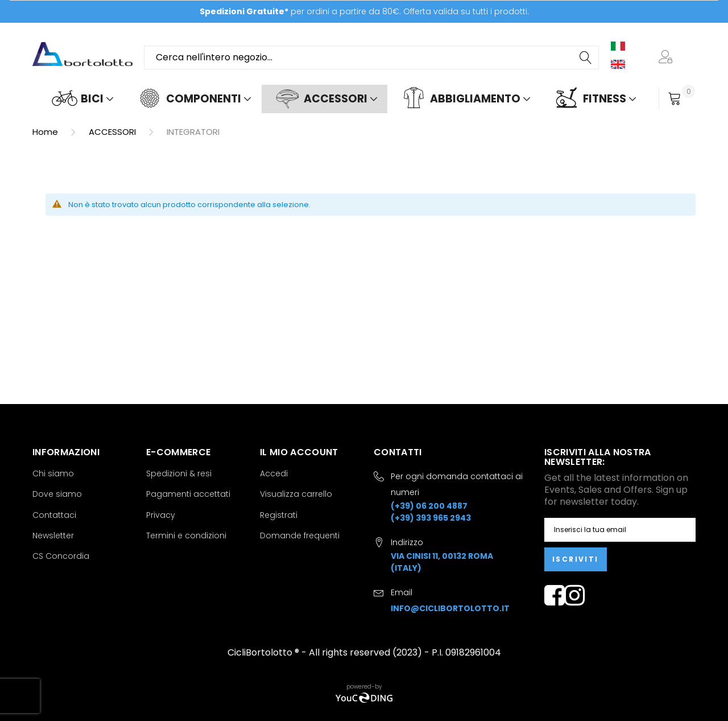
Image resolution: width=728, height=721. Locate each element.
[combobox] (371, 57)
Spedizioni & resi (179, 473)
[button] (668, 57)
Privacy (161, 515)
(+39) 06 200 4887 (429, 506)
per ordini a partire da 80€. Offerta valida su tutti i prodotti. (364, 11)
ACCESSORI (113, 132)
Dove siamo (57, 494)
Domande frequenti (300, 535)
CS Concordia (61, 556)
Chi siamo (53, 473)
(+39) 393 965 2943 (431, 518)
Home (46, 132)
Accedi (274, 473)
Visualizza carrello (296, 494)
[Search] (586, 57)
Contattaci (54, 515)
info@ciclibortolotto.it (450, 608)
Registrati (279, 515)
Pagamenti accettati (188, 494)
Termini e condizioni (186, 535)
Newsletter (53, 535)
